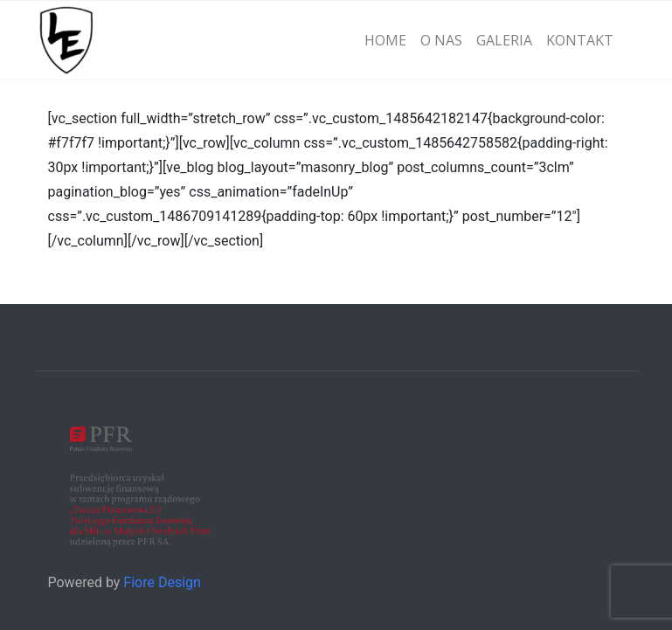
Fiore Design (162, 582)
